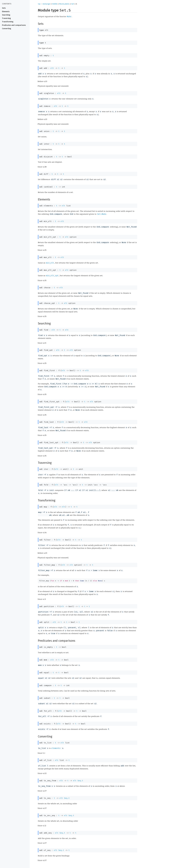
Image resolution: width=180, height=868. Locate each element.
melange (46, 4)
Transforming (8, 22)
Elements (6, 12)
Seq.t (80, 781)
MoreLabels (64, 4)
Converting (6, 29)
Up (39, 4)
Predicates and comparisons (14, 25)
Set (73, 4)
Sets (4, 8)
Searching (6, 15)
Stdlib (55, 4)
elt (52, 68)
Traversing (6, 18)
